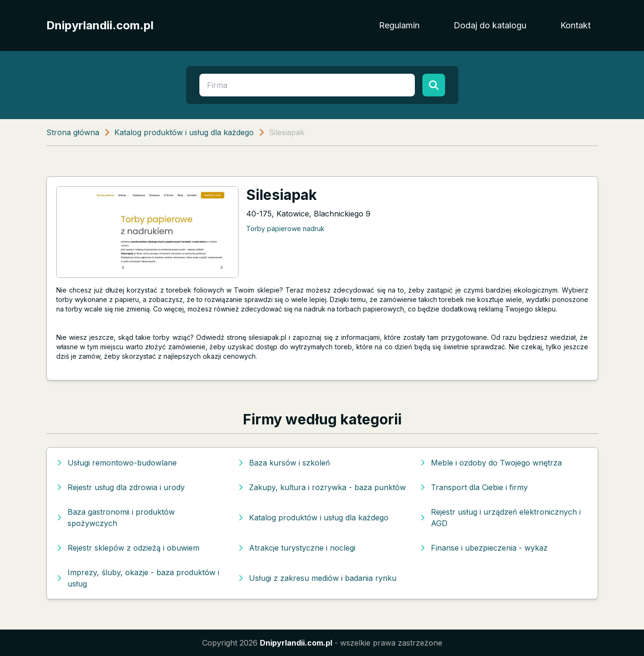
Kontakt (575, 25)
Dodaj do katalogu (490, 25)
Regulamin (399, 25)
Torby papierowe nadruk (285, 229)
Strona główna (73, 132)
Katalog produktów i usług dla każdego (184, 132)
